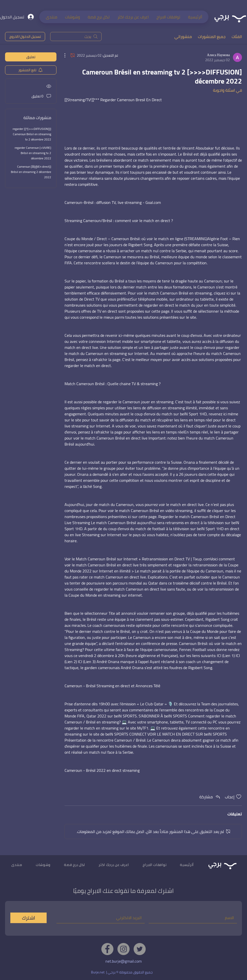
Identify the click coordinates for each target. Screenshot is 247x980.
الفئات (237, 37)
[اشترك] (28, 918)
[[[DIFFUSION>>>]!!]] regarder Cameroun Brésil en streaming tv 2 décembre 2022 (32, 134)
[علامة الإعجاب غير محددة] (239, 797)
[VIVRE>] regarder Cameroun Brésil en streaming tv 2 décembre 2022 (33, 153)
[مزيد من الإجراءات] (68, 55)
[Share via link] (210, 797)
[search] (76, 37)
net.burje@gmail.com (124, 961)
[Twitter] (140, 949)
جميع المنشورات (212, 37)
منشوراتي (183, 37)
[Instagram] (124, 949)
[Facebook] (107, 949)
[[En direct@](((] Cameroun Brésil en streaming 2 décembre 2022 (31, 172)
